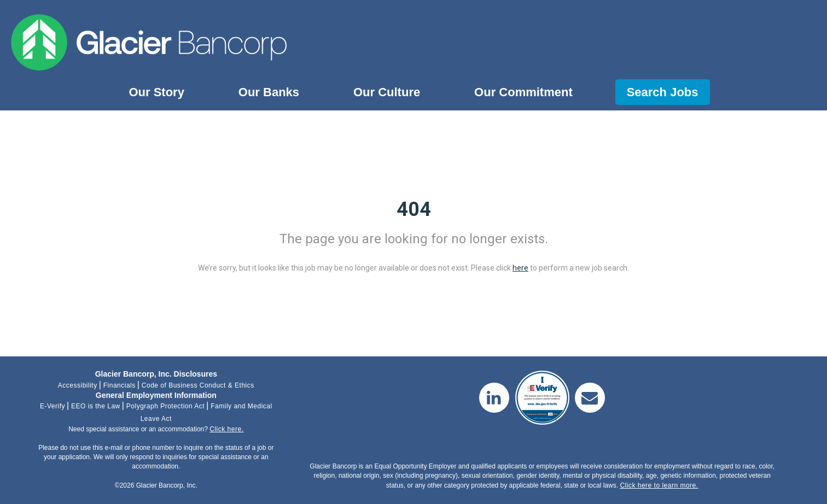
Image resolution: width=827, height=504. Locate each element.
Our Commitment (523, 92)
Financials (120, 385)
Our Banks (269, 92)
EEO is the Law (96, 406)
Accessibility (78, 385)
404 (414, 209)
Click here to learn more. (659, 485)
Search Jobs (663, 92)
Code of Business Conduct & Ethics (198, 385)
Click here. (226, 429)
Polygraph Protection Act (165, 406)
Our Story (156, 92)
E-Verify (53, 406)
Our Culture (387, 92)
